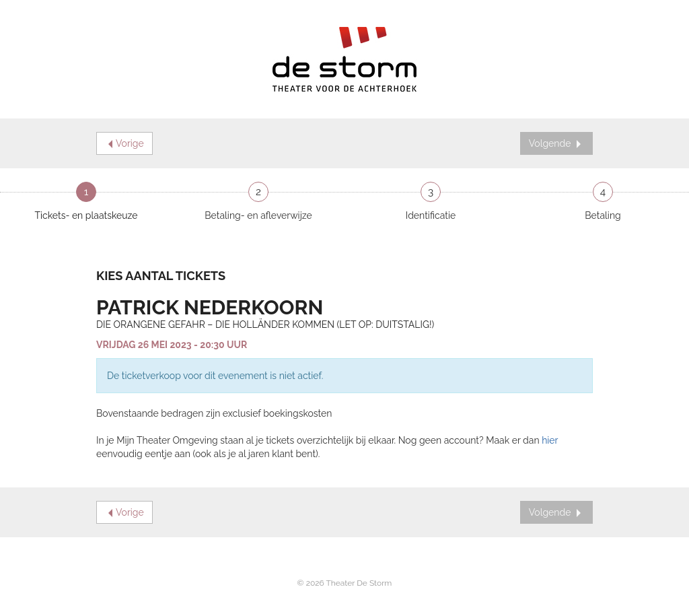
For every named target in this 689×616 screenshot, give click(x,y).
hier (550, 440)
